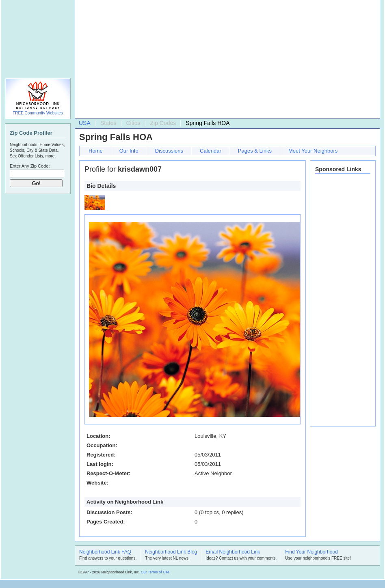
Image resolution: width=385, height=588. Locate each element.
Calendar (211, 151)
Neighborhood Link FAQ (105, 552)
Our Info (129, 151)
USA (85, 123)
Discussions (169, 151)
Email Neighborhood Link (233, 552)
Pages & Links (255, 151)
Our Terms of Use (155, 572)
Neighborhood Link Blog (171, 552)
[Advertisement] (195, 61)
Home (96, 151)
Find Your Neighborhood (311, 552)
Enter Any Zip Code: (30, 166)
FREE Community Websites (38, 113)
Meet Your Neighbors (313, 151)
